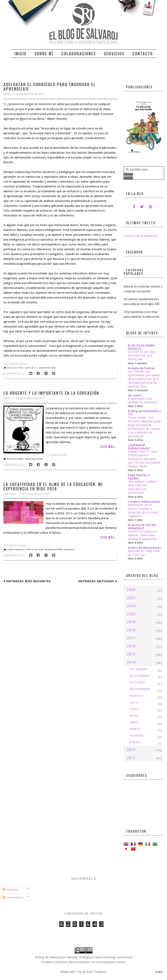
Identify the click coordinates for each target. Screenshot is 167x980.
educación (15, 459)
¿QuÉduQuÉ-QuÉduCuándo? (139, 447)
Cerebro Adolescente (144, 501)
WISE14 (69, 550)
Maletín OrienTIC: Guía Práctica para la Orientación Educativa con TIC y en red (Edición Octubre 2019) (144, 459)
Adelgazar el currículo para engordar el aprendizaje (50, 87)
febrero (137, 735)
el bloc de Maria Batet (145, 548)
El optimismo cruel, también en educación (142, 400)
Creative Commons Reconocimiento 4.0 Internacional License (83, 962)
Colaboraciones (79, 54)
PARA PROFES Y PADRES (139, 477)
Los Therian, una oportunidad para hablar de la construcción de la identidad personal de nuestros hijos (144, 379)
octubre (137, 682)
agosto (136, 696)
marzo (135, 729)
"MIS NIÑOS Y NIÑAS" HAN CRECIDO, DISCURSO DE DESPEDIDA (142, 487)
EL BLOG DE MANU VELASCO (141, 347)
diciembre (139, 669)
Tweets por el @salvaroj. (141, 236)
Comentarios (13, 897)
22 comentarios (16, 364)
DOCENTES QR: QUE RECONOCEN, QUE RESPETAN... (141, 356)
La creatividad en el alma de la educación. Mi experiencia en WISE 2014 (53, 486)
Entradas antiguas (96, 581)
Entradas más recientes (29, 581)
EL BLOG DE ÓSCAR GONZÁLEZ (142, 526)
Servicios (114, 54)
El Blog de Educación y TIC (144, 412)
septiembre (140, 689)
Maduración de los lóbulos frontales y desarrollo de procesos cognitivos (143, 510)
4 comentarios (15, 545)
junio (134, 709)
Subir (159, 972)
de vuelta (135, 395)
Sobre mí (44, 54)
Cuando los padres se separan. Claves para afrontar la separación (142, 535)
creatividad (16, 550)
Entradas (10, 889)
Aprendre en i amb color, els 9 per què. (144, 553)
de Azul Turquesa (94, 972)
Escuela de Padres (141, 368)
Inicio (20, 54)
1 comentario (56, 455)
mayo (134, 715)
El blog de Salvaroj (47, 957)
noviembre (139, 676)
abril (134, 722)
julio (134, 702)
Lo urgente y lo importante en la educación (51, 393)
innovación (34, 459)
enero (135, 742)
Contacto (143, 54)
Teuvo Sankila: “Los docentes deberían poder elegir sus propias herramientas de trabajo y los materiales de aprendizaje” (145, 427)
